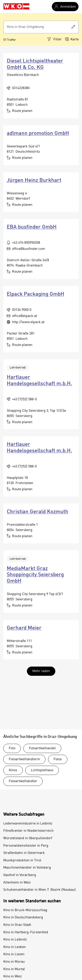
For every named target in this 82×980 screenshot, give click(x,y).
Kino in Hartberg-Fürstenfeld (26, 932)
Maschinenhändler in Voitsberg (27, 868)
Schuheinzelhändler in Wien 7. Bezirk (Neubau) (39, 890)
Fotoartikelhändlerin (24, 759)
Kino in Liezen (14, 954)
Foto (12, 748)
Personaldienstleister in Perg (26, 846)
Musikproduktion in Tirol (22, 860)
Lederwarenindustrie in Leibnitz (28, 824)
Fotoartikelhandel (42, 748)
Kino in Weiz (12, 976)
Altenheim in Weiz (17, 883)
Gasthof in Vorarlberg (20, 875)
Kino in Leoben (15, 947)
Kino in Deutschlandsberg (23, 917)
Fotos (58, 759)
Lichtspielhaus (42, 770)
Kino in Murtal (14, 969)
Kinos (13, 770)
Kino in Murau (14, 962)
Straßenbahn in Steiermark (24, 853)
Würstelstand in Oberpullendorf (28, 838)
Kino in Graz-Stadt (17, 925)
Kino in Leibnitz (15, 940)
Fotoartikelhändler (23, 781)
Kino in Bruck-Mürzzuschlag (25, 910)
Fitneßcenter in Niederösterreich (28, 831)
